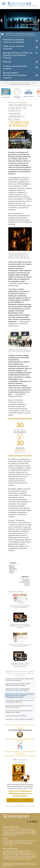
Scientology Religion (8, 852)
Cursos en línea (18, 843)
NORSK (27, 832)
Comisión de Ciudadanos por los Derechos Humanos (17, 859)
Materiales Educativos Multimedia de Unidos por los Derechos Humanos (18, 690)
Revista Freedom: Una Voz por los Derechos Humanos (15, 75)
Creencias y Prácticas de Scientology (24, 841)
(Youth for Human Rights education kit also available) (20, 806)
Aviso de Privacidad (14, 864)
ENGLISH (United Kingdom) (26, 829)
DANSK (5, 831)
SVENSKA (33, 832)
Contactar (6, 845)
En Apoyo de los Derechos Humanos (15, 67)
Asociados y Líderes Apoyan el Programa (19, 719)
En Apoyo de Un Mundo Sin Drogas (20, 856)
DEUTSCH (16, 832)
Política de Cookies (25, 864)
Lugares (11, 845)
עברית (17, 831)
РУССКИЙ (28, 831)
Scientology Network (25, 851)
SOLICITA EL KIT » (20, 800)
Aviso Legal (8, 866)
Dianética (16, 851)
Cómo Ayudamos (6, 97)
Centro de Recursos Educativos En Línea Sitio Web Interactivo (19, 706)
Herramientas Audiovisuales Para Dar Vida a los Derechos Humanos (20, 701)
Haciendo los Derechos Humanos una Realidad (13, 41)
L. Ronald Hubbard (8, 841)
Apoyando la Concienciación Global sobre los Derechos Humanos (20, 679)
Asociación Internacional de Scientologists (18, 854)
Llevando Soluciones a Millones (16, 716)
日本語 (22, 831)
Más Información (28, 843)
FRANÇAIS (11, 831)
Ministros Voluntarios (20, 842)
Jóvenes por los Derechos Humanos (26, 858)
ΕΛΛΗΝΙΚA (33, 834)
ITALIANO (6, 835)
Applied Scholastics (28, 92)
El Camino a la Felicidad (17, 93)
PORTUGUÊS (13, 835)
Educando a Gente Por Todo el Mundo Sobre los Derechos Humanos (18, 685)
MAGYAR (21, 832)
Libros (12, 843)
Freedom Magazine (25, 855)
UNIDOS (7, 62)
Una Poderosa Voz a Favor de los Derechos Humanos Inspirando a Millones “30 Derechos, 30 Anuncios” (20, 696)
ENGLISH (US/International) (10, 829)
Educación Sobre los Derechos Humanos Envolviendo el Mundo (19, 711)
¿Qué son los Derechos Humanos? (13, 47)
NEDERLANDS (8, 832)
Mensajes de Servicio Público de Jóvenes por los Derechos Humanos (18, 55)
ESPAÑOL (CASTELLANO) (22, 834)
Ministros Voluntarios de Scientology (18, 853)
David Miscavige (19, 852)
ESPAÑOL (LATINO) (8, 834)
